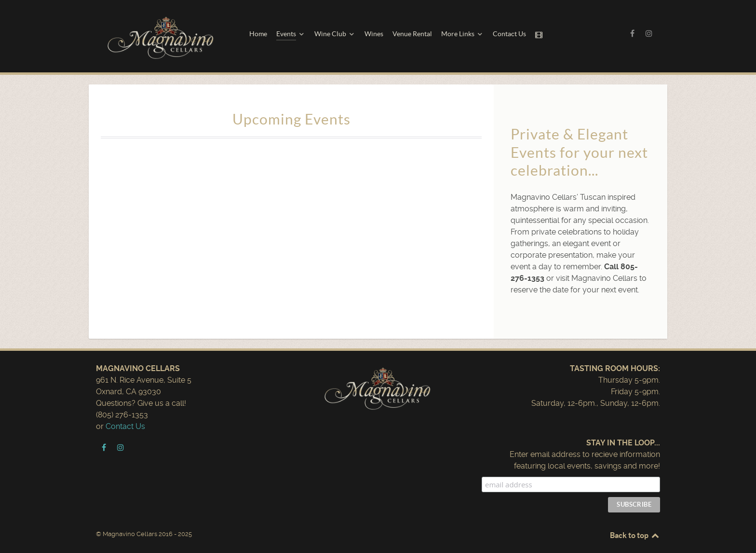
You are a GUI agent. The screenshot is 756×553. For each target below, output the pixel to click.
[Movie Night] (540, 35)
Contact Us (125, 426)
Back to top (635, 535)
